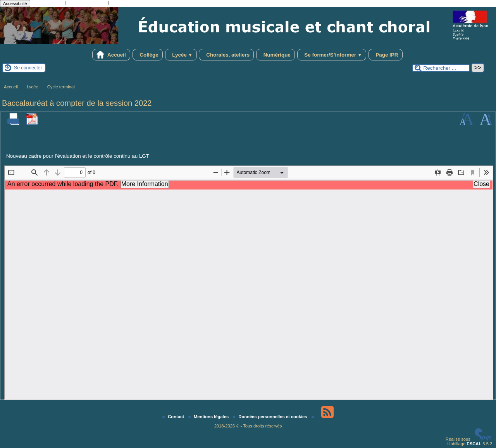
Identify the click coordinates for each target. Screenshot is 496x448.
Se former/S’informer (332, 55)
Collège (148, 55)
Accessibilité (15, 3)
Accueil (111, 55)
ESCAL (474, 444)
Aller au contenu (48, 3)
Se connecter (28, 68)
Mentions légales (209, 417)
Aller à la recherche (87, 3)
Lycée (181, 55)
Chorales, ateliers (226, 55)
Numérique (276, 55)
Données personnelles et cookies (270, 417)
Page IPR (386, 55)
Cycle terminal (61, 87)
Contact (174, 417)
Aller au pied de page (131, 3)
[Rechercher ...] (441, 68)
